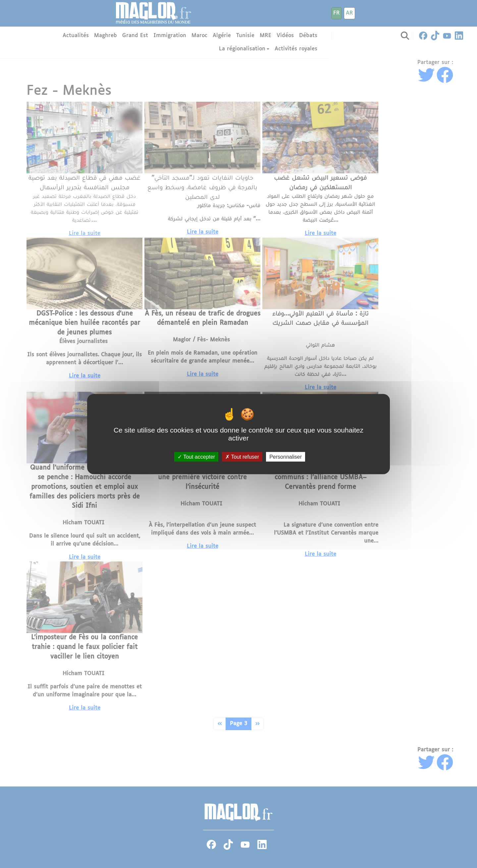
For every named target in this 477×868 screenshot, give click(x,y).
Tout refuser (242, 457)
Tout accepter (196, 457)
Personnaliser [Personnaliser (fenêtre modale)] (286, 457)
